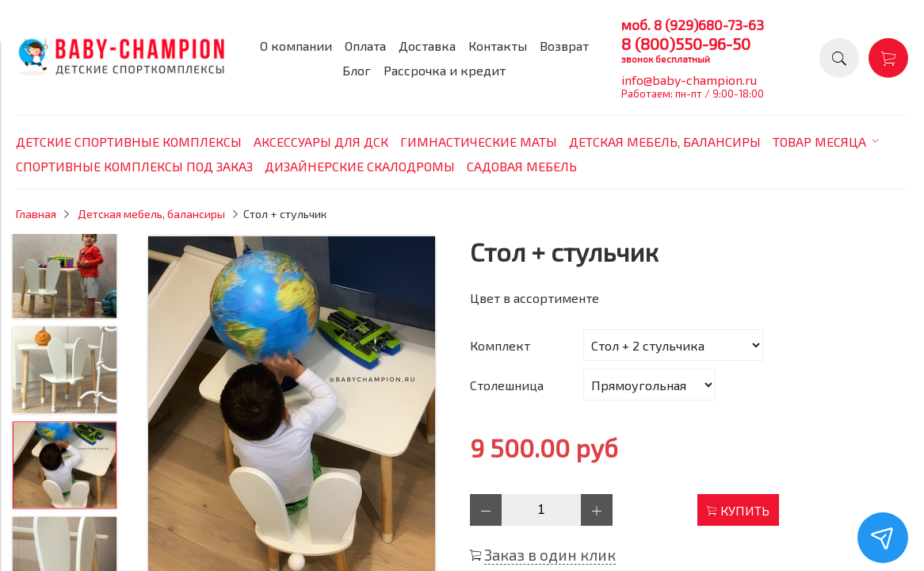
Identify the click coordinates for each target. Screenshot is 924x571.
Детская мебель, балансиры (151, 214)
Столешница (507, 385)
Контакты (498, 46)
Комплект (500, 345)
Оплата (365, 46)
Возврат (564, 46)
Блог (357, 70)
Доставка (427, 46)
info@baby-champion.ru (689, 80)
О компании (296, 46)
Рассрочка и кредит (445, 70)
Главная (36, 214)
